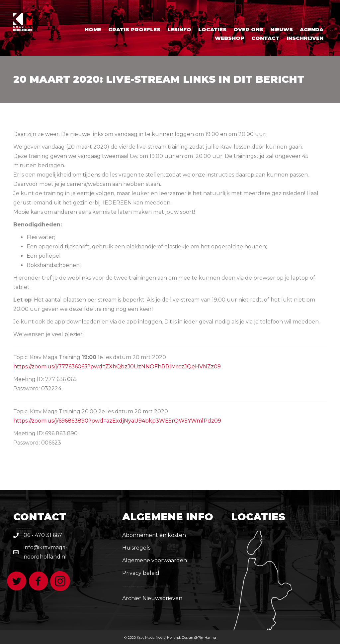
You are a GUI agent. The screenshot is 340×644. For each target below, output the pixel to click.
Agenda (312, 29)
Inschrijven (305, 38)
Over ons (248, 29)
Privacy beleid (141, 573)
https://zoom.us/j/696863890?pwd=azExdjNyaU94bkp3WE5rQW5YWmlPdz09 (117, 421)
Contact (265, 38)
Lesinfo (179, 29)
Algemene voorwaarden (155, 560)
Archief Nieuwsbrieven (152, 598)
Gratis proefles (134, 29)
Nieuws (282, 29)
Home (93, 29)
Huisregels (136, 548)
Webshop (230, 38)
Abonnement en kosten (154, 535)
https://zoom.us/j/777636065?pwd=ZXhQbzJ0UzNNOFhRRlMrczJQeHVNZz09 (117, 367)
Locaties (212, 29)
